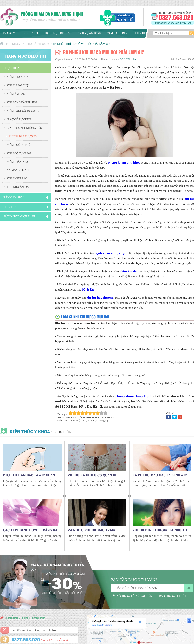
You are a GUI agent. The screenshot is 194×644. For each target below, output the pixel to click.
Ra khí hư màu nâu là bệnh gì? (160, 475)
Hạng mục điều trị (58, 33)
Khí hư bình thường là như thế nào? (161, 530)
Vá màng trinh (18, 170)
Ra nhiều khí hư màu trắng (92, 530)
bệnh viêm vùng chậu (110, 253)
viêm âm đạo (129, 271)
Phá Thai (11, 207)
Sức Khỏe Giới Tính (19, 216)
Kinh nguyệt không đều (24, 128)
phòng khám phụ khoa (124, 162)
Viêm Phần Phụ (17, 162)
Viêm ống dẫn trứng (22, 102)
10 (106, 413)
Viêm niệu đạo (17, 178)
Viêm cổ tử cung (19, 154)
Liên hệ (140, 33)
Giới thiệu (32, 33)
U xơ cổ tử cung (19, 119)
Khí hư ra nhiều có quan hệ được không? (92, 475)
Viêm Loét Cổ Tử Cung (23, 111)
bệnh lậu (88, 289)
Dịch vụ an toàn (89, 33)
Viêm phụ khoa (18, 77)
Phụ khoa (13, 44)
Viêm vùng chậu (19, 85)
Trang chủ (11, 33)
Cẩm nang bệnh (118, 33)
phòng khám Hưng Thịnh (134, 396)
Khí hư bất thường (36, 44)
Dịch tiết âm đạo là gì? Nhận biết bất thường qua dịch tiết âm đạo (31, 475)
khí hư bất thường (100, 297)
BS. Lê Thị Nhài (128, 59)
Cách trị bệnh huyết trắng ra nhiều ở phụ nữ (30, 530)
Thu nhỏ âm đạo (19, 187)
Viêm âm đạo (16, 94)
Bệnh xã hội (14, 197)
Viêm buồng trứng (21, 145)
